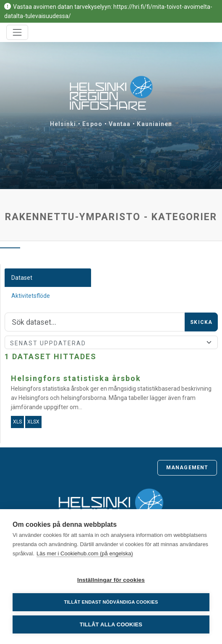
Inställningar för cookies (111, 580)
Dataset (22, 278)
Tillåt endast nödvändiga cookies (111, 602)
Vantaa (120, 124)
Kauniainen (154, 124)
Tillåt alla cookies (111, 624)
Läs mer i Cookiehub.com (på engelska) (85, 553)
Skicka (201, 322)
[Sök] (95, 322)
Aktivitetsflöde (31, 296)
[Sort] (111, 342)
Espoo (92, 124)
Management (187, 468)
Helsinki (63, 124)
